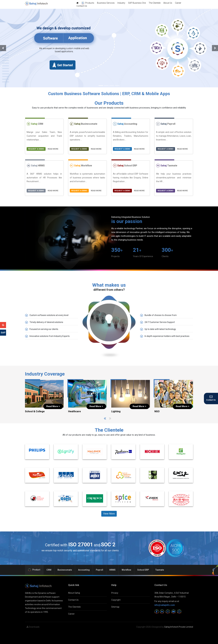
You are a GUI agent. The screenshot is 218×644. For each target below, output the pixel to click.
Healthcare (74, 411)
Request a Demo (36, 149)
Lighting (116, 411)
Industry (121, 3)
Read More (53, 149)
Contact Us (82, 6)
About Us (168, 3)
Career (178, 3)
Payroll (166, 124)
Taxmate (167, 166)
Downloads (33, 627)
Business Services (106, 3)
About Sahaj (74, 593)
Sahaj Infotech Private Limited (179, 627)
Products (88, 3)
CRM (35, 124)
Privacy (115, 593)
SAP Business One (137, 3)
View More (109, 514)
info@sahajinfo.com (165, 605)
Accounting (125, 124)
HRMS (36, 166)
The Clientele (155, 3)
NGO (157, 411)
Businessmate (84, 124)
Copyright (116, 600)
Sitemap (115, 607)
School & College (35, 411)
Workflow (81, 166)
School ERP (125, 166)
